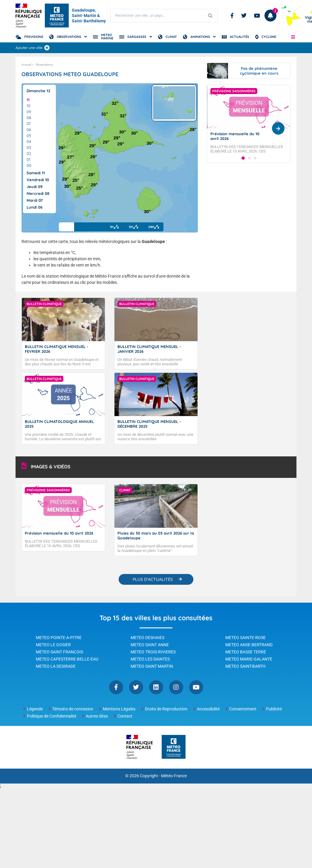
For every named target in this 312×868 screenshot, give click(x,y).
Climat (171, 37)
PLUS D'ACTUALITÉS (153, 579)
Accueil (26, 65)
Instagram (176, 687)
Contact (125, 716)
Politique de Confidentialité (52, 716)
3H (133, 227)
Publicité (274, 709)
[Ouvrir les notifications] (270, 16)
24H (153, 227)
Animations (200, 37)
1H (113, 227)
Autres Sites (97, 716)
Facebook (232, 16)
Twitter (244, 16)
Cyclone (269, 37)
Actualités (240, 37)
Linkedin (156, 687)
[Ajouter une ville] (47, 48)
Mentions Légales (119, 709)
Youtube (257, 16)
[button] (293, 37)
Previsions (34, 37)
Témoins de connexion (73, 709)
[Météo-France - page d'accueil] (174, 747)
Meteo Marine (107, 37)
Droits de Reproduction (166, 709)
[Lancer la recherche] (210, 16)
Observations (69, 37)
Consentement (243, 709)
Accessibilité (208, 709)
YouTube (196, 687)
